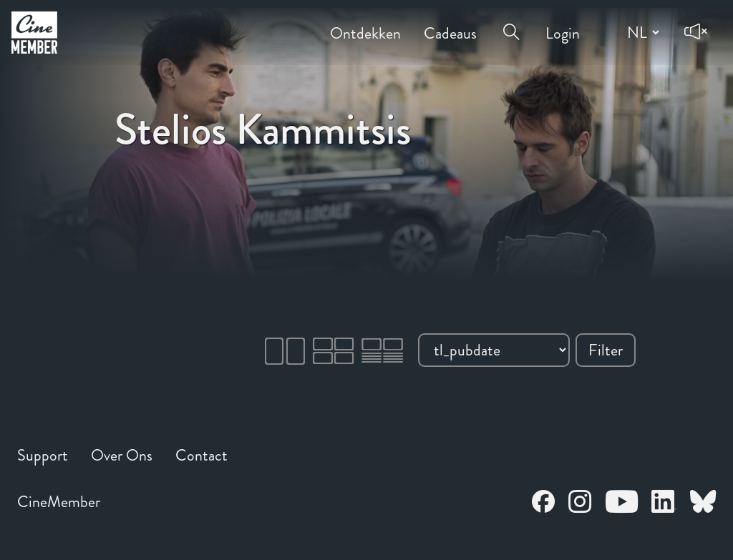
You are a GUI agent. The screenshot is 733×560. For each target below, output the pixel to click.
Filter (606, 350)
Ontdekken (365, 23)
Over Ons (122, 455)
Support (43, 455)
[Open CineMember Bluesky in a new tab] (703, 504)
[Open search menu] (511, 23)
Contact (202, 455)
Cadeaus (450, 23)
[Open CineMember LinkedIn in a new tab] (664, 504)
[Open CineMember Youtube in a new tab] (622, 504)
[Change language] (641, 32)
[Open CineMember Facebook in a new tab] (543, 504)
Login (563, 23)
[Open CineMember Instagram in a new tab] (580, 504)
